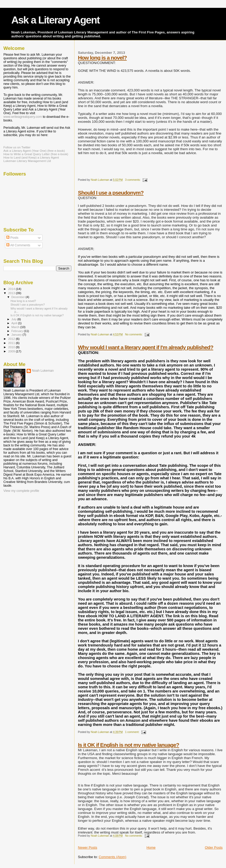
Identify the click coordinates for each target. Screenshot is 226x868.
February (18, 331)
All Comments (18, 245)
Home (151, 847)
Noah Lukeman (43, 371)
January (17, 335)
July (15, 319)
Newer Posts (88, 847)
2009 (12, 351)
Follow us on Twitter (17, 147)
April (15, 323)
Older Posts (214, 847)
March (16, 327)
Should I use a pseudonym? (111, 193)
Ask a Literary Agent (55, 20)
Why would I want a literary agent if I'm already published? (146, 347)
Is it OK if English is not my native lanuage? (128, 745)
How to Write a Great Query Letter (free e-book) (36, 154)
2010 (12, 347)
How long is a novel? (102, 58)
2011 (12, 343)
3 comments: (133, 180)
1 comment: (133, 732)
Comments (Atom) (112, 857)
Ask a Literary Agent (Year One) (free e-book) (34, 151)
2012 (12, 339)
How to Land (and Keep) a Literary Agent (31, 157)
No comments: (134, 334)
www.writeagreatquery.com (23, 117)
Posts (12, 238)
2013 (12, 293)
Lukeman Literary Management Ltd (27, 161)
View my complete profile (21, 491)
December (19, 297)
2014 (12, 289)
